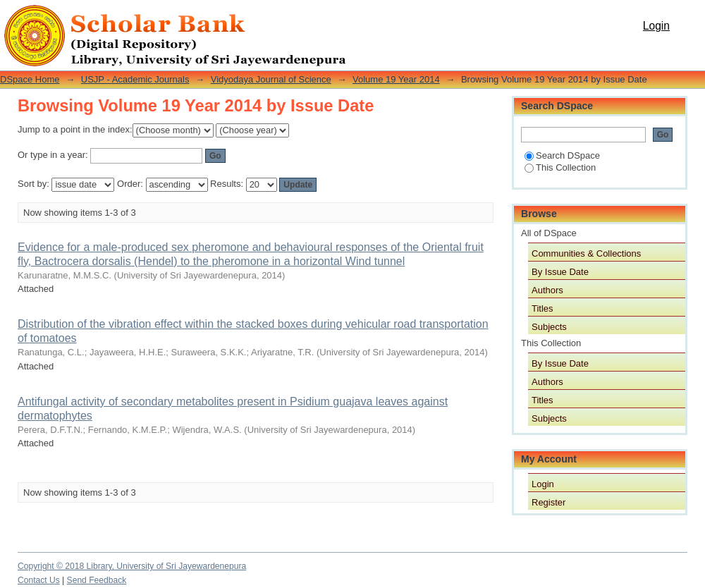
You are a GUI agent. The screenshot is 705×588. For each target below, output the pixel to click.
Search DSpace (562, 155)
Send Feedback (97, 580)
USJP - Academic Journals (135, 79)
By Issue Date (560, 272)
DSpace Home (30, 79)
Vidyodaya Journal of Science (271, 79)
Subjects (549, 327)
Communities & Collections (586, 253)
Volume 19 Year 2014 (396, 79)
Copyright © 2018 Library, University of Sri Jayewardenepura (132, 566)
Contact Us (39, 580)
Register (548, 502)
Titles (542, 308)
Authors (547, 290)
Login (656, 26)
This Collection (560, 167)
